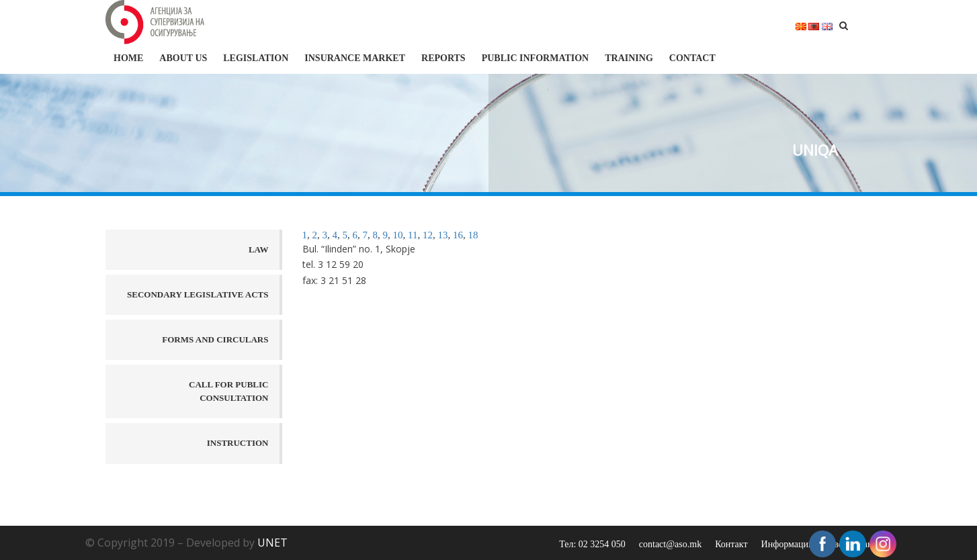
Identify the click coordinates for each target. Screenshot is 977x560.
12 (428, 235)
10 (398, 235)
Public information (536, 58)
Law (259, 249)
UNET (272, 543)
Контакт (731, 544)
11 (413, 235)
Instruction (238, 443)
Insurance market (355, 58)
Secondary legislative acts (198, 294)
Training (629, 58)
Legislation (256, 58)
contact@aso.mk (670, 544)
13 (442, 235)
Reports (443, 58)
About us (183, 58)
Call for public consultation (228, 391)
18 (473, 235)
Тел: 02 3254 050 (592, 544)
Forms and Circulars (215, 339)
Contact (692, 58)
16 (458, 235)
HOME (128, 58)
